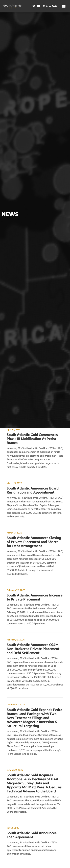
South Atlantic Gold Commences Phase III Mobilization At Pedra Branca (32, 439)
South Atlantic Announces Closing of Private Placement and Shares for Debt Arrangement (34, 542)
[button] (64, 6)
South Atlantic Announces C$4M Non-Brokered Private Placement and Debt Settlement (33, 649)
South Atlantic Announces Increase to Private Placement (35, 597)
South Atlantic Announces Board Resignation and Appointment (33, 490)
